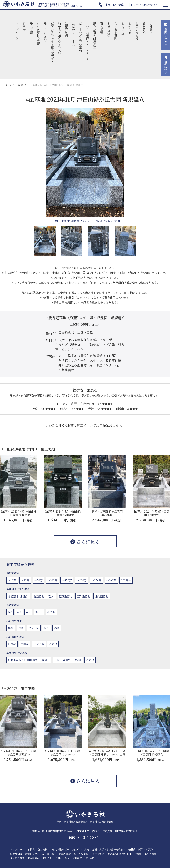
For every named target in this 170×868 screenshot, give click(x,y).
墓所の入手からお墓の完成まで (52, 43)
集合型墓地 (102, 596)
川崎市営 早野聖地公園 (68, 660)
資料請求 (144, 28)
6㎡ (28, 612)
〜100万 (52, 580)
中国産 (25, 644)
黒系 (11, 628)
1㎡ (10, 612)
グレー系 (34, 628)
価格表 (24, 27)
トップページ (17, 31)
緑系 (46, 628)
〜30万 (25, 580)
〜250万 (96, 580)
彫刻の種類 (109, 29)
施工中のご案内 (45, 32)
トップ (4, 85)
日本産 (12, 644)
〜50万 (38, 580)
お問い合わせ (137, 31)
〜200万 (82, 580)
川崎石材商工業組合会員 (100, 822)
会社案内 (151, 28)
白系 (21, 628)
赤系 (57, 628)
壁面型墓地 (66, 596)
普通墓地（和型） (18, 596)
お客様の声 (123, 29)
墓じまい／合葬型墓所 (81, 37)
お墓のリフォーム (74, 34)
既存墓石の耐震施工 (95, 35)
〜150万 (67, 580)
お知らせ (130, 28)
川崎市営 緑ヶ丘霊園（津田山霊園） (29, 660)
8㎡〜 (39, 612)
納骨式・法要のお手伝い (59, 38)
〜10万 (12, 580)
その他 (51, 612)
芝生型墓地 (84, 596)
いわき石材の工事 (38, 34)
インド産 (39, 644)
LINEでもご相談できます (143, 5)
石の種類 (102, 28)
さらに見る (85, 541)
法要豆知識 (66, 29)
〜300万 (111, 580)
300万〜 (126, 580)
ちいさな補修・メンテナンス (88, 41)
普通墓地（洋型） (44, 596)
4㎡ (19, 612)
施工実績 (31, 28)
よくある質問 (116, 31)
